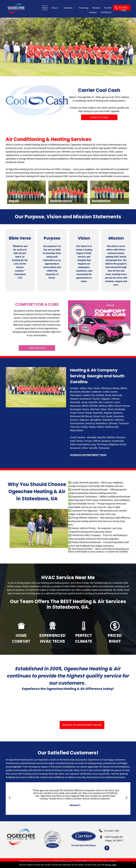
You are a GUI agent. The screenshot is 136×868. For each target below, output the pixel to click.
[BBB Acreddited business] (44, 706)
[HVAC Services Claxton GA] (19, 706)
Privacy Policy (110, 861)
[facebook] (107, 848)
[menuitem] (43, 8)
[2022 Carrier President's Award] (117, 706)
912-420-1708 (112, 831)
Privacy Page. (111, 865)
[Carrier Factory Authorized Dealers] (68, 706)
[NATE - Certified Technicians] (92, 706)
